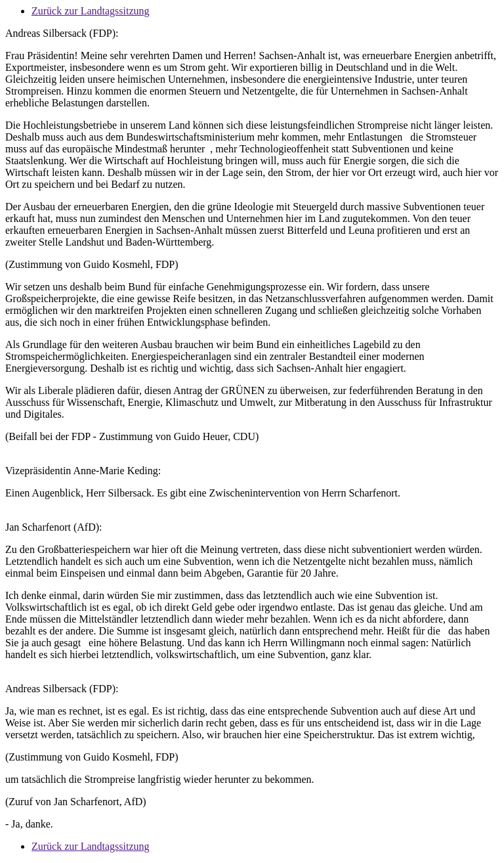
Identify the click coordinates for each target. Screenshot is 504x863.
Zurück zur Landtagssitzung (91, 11)
